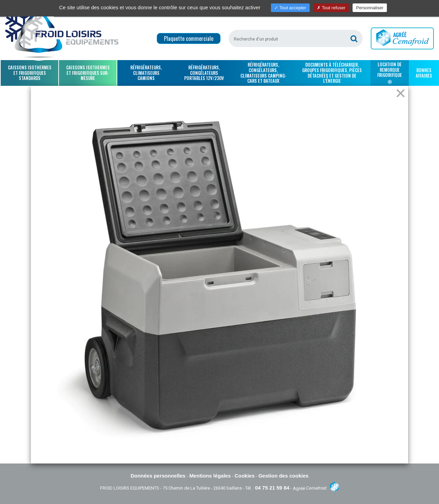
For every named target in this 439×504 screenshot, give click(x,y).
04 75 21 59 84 (272, 488)
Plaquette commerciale (189, 38)
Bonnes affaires (424, 73)
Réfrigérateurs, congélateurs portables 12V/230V (204, 73)
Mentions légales (211, 476)
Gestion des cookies (283, 476)
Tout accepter (290, 8)
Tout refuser (331, 8)
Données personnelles (159, 476)
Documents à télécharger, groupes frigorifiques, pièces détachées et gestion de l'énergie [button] (332, 73)
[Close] (401, 94)
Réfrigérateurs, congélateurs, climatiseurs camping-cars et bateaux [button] (263, 73)
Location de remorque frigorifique (390, 72)
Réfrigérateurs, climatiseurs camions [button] (146, 73)
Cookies (245, 476)
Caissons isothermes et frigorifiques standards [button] (30, 73)
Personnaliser (370, 8)
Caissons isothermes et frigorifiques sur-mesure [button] (88, 73)
